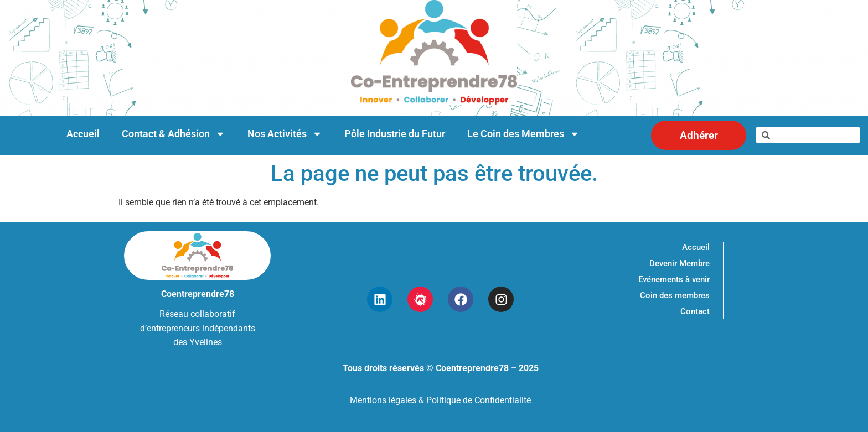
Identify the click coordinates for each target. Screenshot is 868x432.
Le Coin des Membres (523, 134)
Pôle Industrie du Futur (395, 134)
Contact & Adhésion (174, 134)
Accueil (83, 134)
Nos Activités (285, 134)
